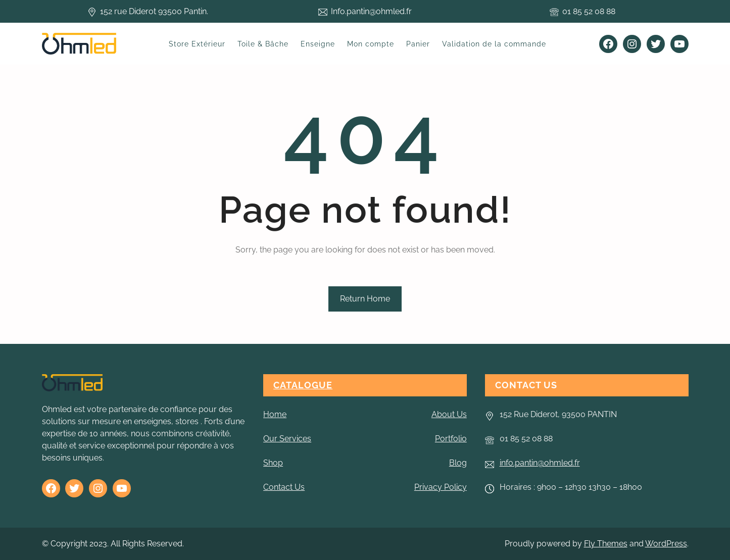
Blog (458, 463)
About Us (449, 414)
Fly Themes (606, 544)
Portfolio (451, 439)
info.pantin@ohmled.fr (540, 463)
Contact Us (284, 487)
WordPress (666, 544)
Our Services (287, 439)
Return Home (365, 299)
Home (275, 414)
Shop (273, 463)
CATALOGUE (303, 385)
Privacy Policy (441, 487)
